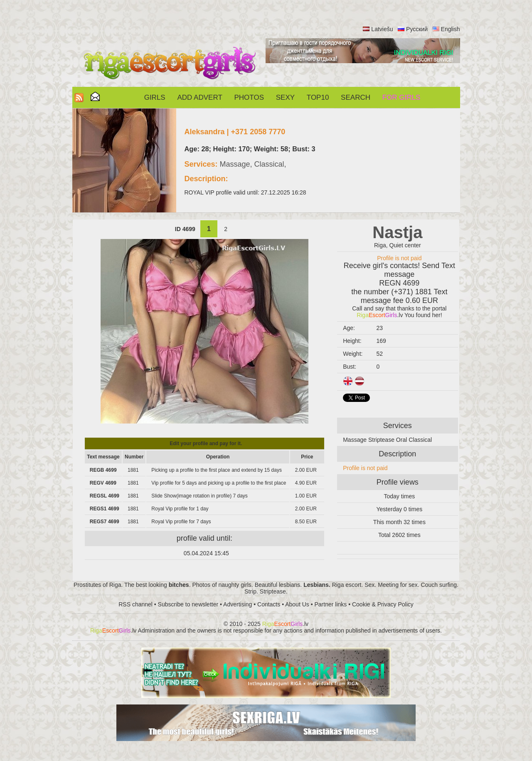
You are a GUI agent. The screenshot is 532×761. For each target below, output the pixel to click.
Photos (249, 97)
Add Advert (199, 97)
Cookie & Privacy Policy (383, 604)
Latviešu (382, 29)
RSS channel (135, 604)
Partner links (330, 604)
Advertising (238, 604)
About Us (297, 604)
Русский (417, 29)
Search (356, 97)
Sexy (285, 97)
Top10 (318, 97)
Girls (155, 97)
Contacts (269, 604)
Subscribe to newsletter (188, 604)
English (451, 29)
